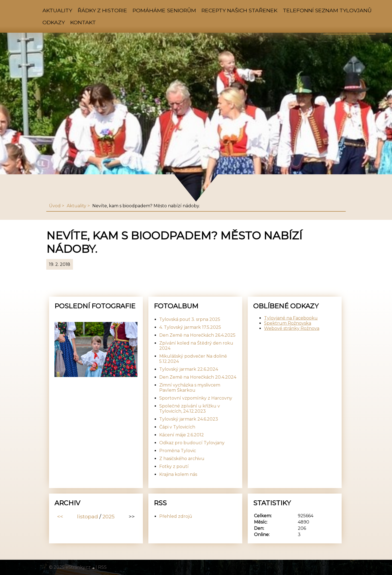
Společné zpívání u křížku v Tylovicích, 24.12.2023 (190, 409)
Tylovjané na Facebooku (291, 318)
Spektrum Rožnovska (288, 323)
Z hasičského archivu (182, 459)
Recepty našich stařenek (239, 10)
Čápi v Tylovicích (177, 427)
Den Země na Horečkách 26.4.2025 (197, 335)
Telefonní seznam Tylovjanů (327, 10)
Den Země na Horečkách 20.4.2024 (198, 377)
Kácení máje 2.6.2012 (182, 435)
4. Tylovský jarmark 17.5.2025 (190, 327)
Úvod (55, 206)
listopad (88, 516)
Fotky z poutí (174, 466)
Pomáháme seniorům (164, 10)
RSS (102, 567)
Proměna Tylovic (178, 451)
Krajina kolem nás (178, 474)
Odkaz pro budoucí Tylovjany (192, 443)
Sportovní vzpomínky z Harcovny (196, 398)
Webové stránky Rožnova (292, 328)
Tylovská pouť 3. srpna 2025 (190, 319)
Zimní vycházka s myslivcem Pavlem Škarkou (190, 388)
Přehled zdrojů (176, 516)
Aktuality (57, 10)
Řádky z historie (102, 10)
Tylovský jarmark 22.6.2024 (189, 369)
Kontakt (83, 22)
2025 (108, 516)
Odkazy (54, 22)
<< (60, 516)
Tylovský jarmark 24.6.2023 (189, 419)
